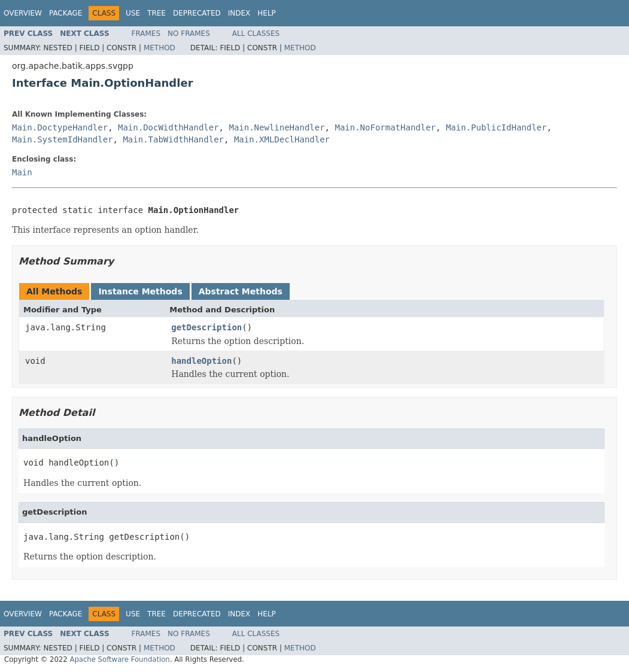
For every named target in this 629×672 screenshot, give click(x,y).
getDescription (206, 327)
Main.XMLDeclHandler (282, 139)
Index (239, 13)
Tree (157, 13)
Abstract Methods (241, 291)
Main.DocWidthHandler (168, 127)
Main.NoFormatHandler (385, 127)
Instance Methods (140, 291)
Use (133, 13)
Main (22, 172)
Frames (146, 34)
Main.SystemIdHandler (63, 139)
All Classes (256, 34)
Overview (23, 13)
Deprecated (197, 13)
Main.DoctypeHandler (60, 127)
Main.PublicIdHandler (496, 127)
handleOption (201, 361)
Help (267, 13)
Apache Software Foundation (119, 659)
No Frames (189, 34)
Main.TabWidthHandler (173, 139)
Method (159, 48)
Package (66, 13)
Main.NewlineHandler (276, 127)
